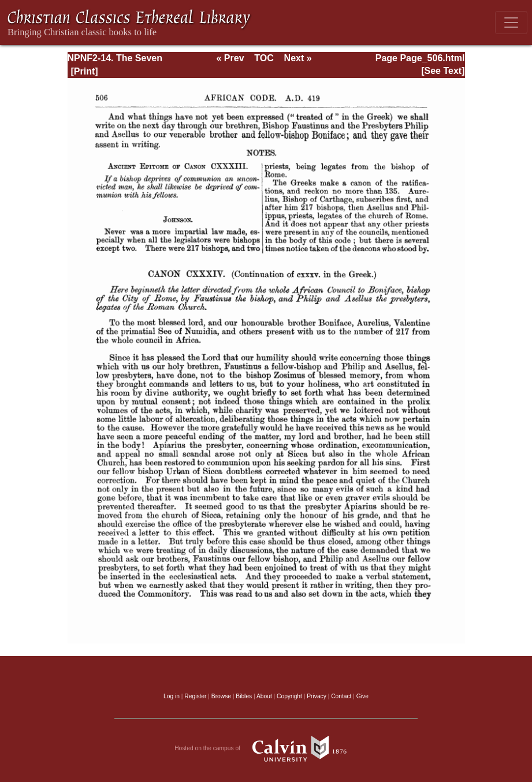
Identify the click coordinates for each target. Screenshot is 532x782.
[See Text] (443, 71)
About (264, 696)
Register (195, 696)
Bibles (244, 696)
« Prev (230, 58)
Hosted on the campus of (266, 749)
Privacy (317, 696)
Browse (221, 696)
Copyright (289, 696)
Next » (298, 58)
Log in (172, 696)
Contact (341, 696)
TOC (264, 58)
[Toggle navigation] (511, 23)
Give (362, 696)
